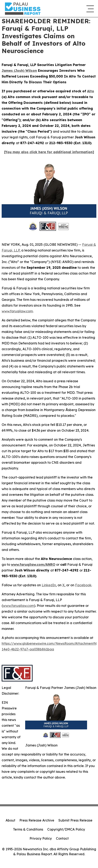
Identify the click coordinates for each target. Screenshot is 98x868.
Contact (62, 838)
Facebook (83, 585)
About (10, 820)
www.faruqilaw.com (17, 311)
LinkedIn (49, 585)
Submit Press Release (75, 820)
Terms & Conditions (28, 829)
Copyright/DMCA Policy (66, 829)
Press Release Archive (37, 820)
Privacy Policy (41, 838)
